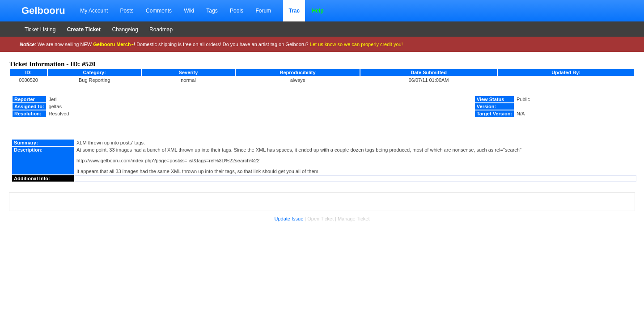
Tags (212, 11)
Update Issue (289, 219)
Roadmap (161, 30)
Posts (127, 11)
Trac (294, 11)
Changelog (125, 30)
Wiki (189, 11)
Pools (237, 11)
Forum (263, 11)
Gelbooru (43, 11)
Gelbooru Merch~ (113, 44)
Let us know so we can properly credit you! (356, 44)
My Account (94, 11)
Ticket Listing (40, 30)
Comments (159, 11)
